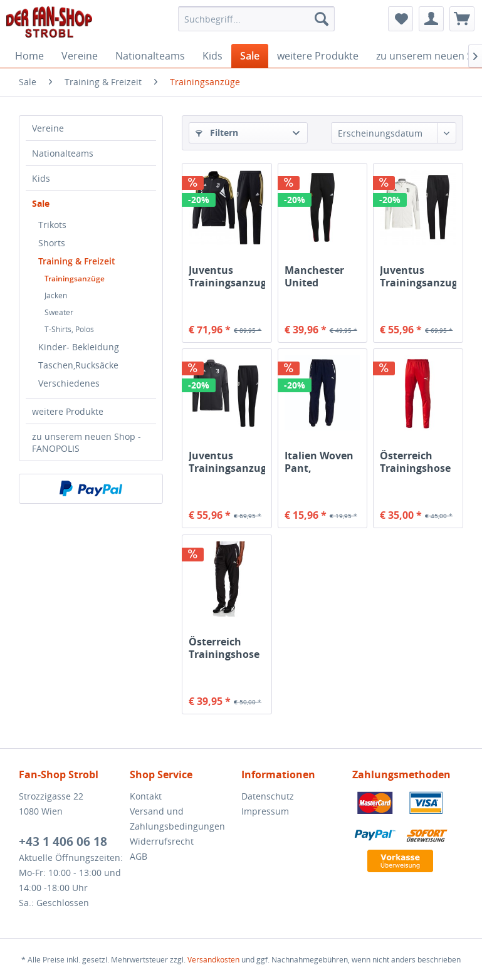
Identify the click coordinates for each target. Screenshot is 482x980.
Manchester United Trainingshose (320, 276)
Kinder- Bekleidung (79, 347)
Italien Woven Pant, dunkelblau (319, 462)
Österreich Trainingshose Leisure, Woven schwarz (227, 648)
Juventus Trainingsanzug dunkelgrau (227, 462)
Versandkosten (213, 960)
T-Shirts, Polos (69, 329)
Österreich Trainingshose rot (415, 462)
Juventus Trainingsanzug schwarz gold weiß (227, 276)
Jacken (56, 295)
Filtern (217, 133)
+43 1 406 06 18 (63, 842)
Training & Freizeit (77, 261)
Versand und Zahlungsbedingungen (177, 819)
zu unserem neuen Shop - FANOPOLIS (86, 442)
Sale (41, 203)
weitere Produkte (68, 411)
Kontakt (146, 796)
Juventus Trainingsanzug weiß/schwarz (418, 276)
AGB (139, 856)
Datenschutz (268, 796)
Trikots (52, 225)
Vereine (48, 128)
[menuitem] (256, 19)
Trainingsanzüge (75, 279)
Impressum (265, 811)
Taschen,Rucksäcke (78, 365)
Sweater (59, 312)
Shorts (52, 243)
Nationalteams (63, 153)
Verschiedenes (69, 383)
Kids (41, 178)
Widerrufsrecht (162, 841)
